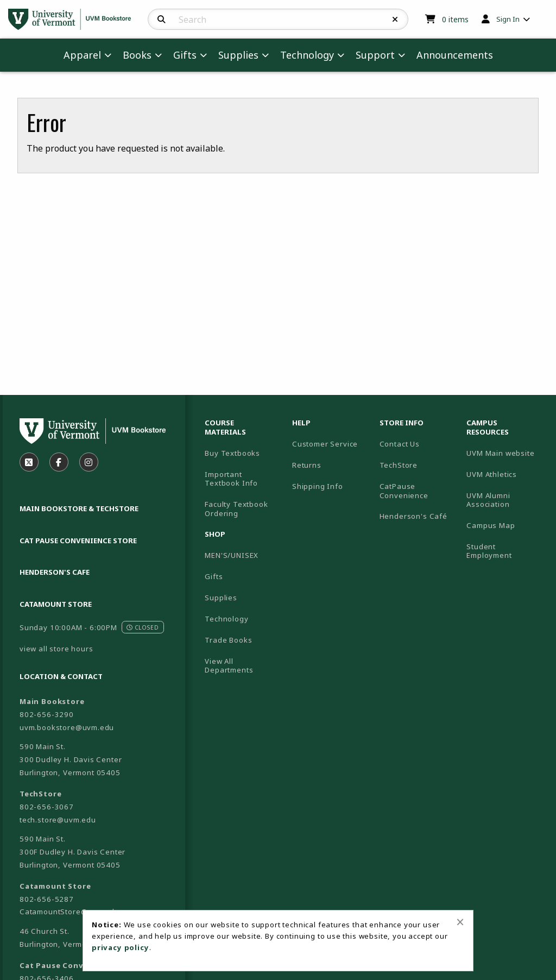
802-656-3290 (47, 714)
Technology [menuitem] (307, 55)
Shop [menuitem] (215, 534)
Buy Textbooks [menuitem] (232, 453)
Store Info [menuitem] (402, 423)
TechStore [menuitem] (399, 465)
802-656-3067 (47, 807)
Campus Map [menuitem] (491, 525)
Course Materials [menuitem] (225, 427)
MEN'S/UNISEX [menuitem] (232, 555)
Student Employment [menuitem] (489, 551)
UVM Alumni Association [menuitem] (488, 500)
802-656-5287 (47, 899)
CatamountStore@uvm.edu (69, 912)
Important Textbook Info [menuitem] (231, 479)
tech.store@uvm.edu (58, 820)
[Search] (162, 20)
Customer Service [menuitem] (325, 444)
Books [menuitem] (137, 55)
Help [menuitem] (301, 423)
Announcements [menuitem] (455, 55)
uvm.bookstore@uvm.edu (67, 727)
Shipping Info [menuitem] (318, 486)
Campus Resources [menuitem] (488, 427)
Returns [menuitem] (307, 465)
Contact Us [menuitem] (400, 444)
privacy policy (121, 947)
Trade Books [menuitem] (228, 640)
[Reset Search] (395, 20)
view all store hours (56, 649)
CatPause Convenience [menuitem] (404, 491)
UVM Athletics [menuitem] (492, 474)
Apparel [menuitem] (82, 55)
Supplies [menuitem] (238, 55)
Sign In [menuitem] (508, 19)
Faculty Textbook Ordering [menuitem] (236, 509)
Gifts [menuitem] (185, 55)
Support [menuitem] (375, 55)
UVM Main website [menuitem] (500, 453)
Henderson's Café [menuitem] (413, 516)
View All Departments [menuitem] (229, 666)
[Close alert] (460, 922)
